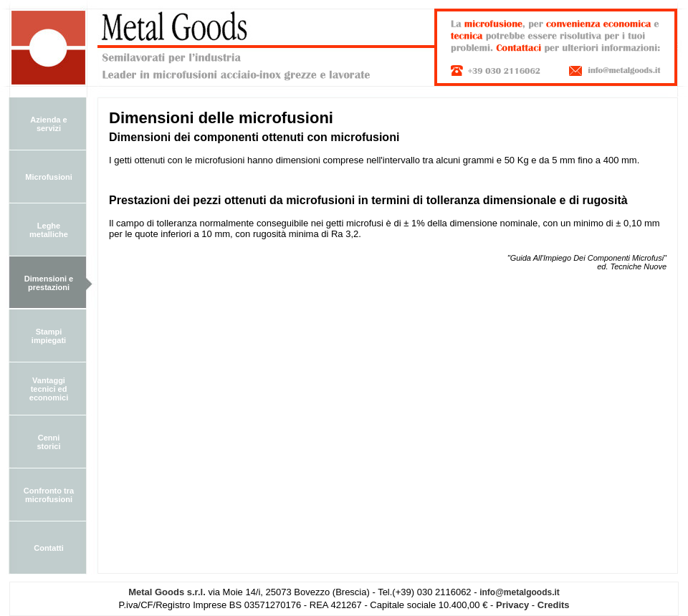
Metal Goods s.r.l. (167, 592)
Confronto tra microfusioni (49, 495)
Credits (554, 605)
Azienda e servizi (48, 124)
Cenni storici (48, 442)
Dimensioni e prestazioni (49, 283)
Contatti (49, 548)
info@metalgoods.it (520, 592)
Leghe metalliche (49, 230)
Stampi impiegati (49, 336)
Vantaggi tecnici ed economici (49, 389)
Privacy (512, 605)
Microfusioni (48, 177)
